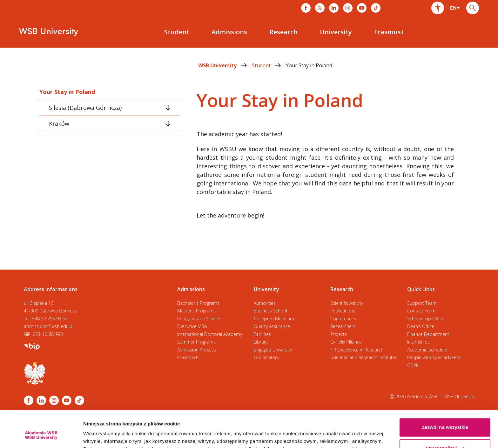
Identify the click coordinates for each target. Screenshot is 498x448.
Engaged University (273, 350)
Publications (343, 311)
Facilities (262, 334)
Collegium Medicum (274, 319)
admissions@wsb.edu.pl (49, 326)
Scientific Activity (347, 303)
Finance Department (428, 334)
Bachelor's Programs (198, 303)
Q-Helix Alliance (346, 342)
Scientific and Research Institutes (364, 357)
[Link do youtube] (362, 8)
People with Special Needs (434, 357)
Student (269, 65)
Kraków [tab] (59, 124)
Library (261, 342)
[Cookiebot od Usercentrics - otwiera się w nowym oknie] (41, 436)
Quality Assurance (272, 326)
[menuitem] (177, 32)
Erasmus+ (188, 357)
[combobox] (455, 8)
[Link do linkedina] (334, 8)
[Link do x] (320, 8)
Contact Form (421, 311)
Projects (339, 334)
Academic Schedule (427, 350)
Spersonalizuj (445, 417)
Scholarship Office (426, 319)
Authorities (265, 303)
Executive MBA (192, 326)
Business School (270, 311)
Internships (418, 342)
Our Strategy (266, 357)
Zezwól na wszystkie (445, 396)
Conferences (343, 319)
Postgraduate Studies (199, 319)
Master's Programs (196, 311)
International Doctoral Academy (210, 334)
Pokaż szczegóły (102, 435)
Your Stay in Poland (309, 65)
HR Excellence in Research (357, 350)
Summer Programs (196, 342)
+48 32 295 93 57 (50, 319)
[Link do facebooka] (306, 8)
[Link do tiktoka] (376, 8)
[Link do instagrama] (348, 8)
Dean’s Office (421, 326)
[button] (438, 8)
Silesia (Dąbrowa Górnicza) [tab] (85, 108)
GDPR (413, 365)
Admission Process (197, 350)
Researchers (343, 326)
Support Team (422, 303)
